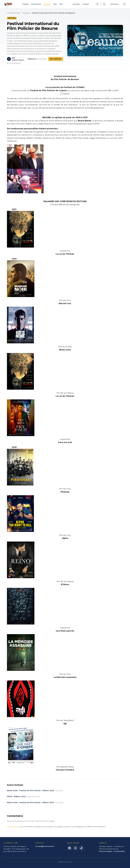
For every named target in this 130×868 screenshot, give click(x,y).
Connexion (114, 4)
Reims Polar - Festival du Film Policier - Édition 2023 (30, 803)
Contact (86, 4)
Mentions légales (106, 851)
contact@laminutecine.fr (45, 846)
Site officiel (56, 59)
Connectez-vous (13, 827)
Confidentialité (119, 851)
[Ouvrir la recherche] (124, 4)
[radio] (97, 4)
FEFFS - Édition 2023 (16, 797)
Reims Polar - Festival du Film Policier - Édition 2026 (30, 791)
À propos (76, 4)
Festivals (47, 4)
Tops (55, 4)
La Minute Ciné (13, 13)
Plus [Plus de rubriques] (62, 4)
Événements (36, 4)
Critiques (25, 4)
